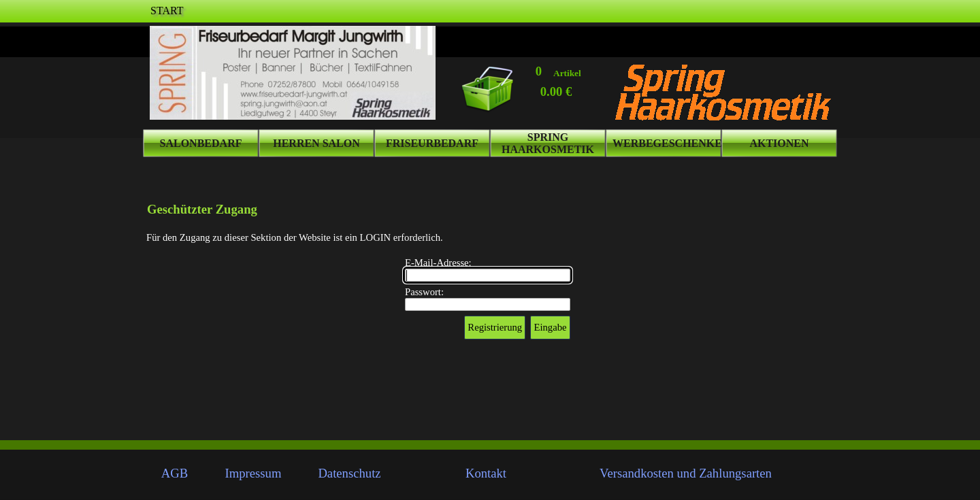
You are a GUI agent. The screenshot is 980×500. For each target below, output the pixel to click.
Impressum (254, 473)
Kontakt (486, 473)
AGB (175, 473)
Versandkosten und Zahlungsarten (686, 473)
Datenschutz (349, 473)
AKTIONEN (779, 143)
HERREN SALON (316, 143)
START (167, 11)
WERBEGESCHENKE (667, 143)
